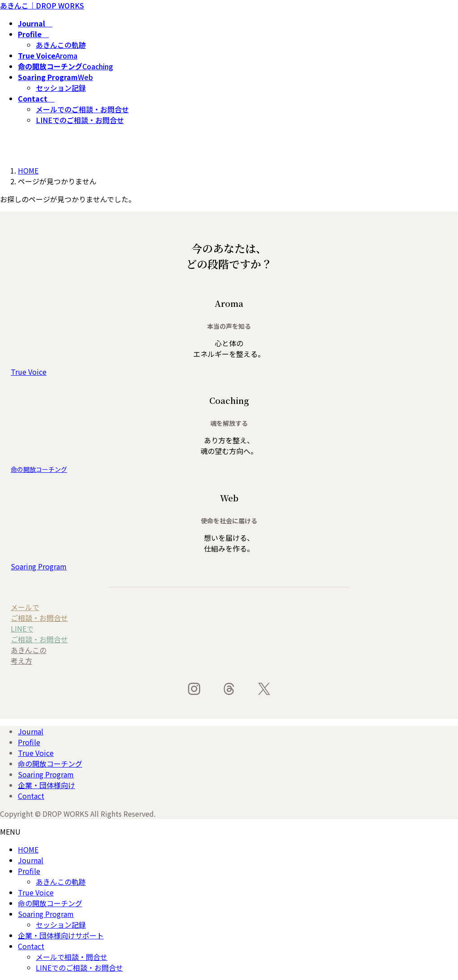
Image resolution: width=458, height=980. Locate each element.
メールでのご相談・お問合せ (82, 109)
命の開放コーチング (50, 764)
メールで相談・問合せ (72, 957)
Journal (31, 731)
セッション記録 (61, 88)
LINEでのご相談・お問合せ (80, 120)
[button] (229, 372)
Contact (31, 796)
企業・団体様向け (47, 785)
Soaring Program (46, 774)
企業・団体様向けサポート (61, 935)
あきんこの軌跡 (61, 45)
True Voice (36, 753)
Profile (29, 742)
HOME (28, 849)
